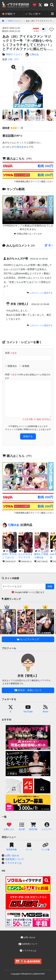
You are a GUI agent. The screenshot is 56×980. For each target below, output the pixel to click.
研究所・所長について (28, 690)
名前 (11, 353)
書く (49, 245)
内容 (28, 376)
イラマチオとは (13, 863)
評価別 (7, 14)
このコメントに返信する (41, 293)
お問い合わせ (12, 856)
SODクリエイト (15, 21)
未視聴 (24, 366)
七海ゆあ (32, 55)
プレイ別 (31, 14)
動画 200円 (45, 166)
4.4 (36, 30)
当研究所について (14, 859)
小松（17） (14, 59)
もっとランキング (28, 639)
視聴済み (11, 366)
